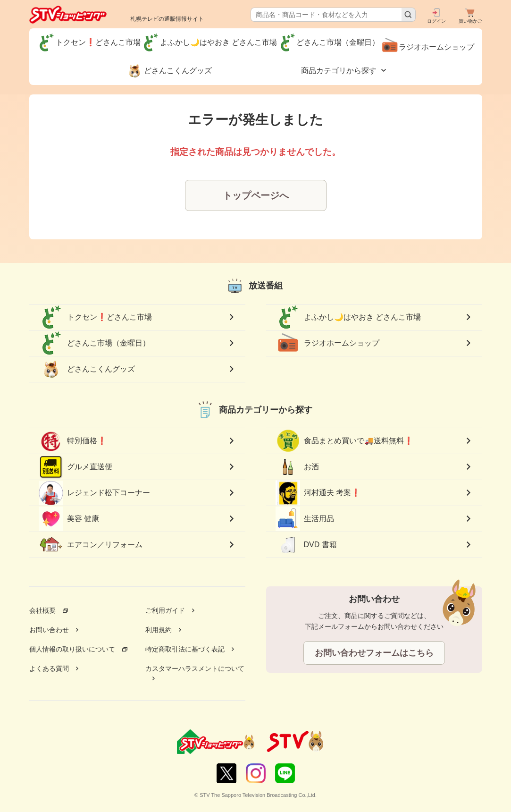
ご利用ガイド (165, 610)
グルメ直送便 (75, 467)
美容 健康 (69, 519)
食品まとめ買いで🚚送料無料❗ (344, 441)
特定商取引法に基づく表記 (185, 649)
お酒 (297, 467)
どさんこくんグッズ (87, 369)
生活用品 (305, 519)
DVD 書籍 (306, 545)
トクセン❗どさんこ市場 (95, 317)
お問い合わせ (49, 630)
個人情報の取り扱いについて (72, 649)
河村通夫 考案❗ (318, 493)
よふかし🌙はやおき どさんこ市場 (348, 317)
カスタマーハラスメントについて (195, 668)
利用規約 (159, 630)
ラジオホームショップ (327, 343)
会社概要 (42, 610)
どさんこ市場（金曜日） (94, 343)
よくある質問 (49, 668)
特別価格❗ (73, 441)
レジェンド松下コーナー (94, 493)
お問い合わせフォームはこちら (374, 653)
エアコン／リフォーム (91, 545)
